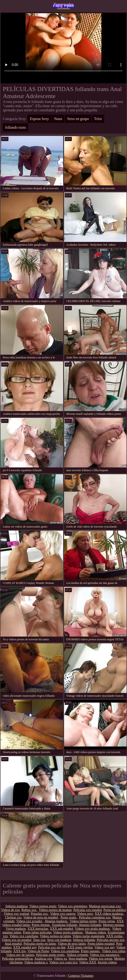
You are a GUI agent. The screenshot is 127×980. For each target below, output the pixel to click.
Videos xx (60, 959)
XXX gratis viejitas (80, 947)
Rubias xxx (29, 910)
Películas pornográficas (17, 959)
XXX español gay (25, 947)
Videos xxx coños (114, 951)
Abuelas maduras (56, 921)
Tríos (98, 119)
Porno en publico (115, 910)
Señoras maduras (17, 906)
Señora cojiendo (78, 955)
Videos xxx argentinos (73, 906)
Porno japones (91, 951)
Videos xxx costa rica (63, 962)
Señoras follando (84, 940)
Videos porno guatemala (89, 936)
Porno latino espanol (101, 944)
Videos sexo (85, 914)
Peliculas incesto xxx (111, 940)
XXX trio (20, 951)
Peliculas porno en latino (40, 944)
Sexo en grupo (78, 119)
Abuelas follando (90, 925)
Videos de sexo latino (72, 944)
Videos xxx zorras (101, 959)
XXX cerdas (115, 936)
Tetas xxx (39, 940)
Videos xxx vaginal (16, 914)
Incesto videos (107, 962)
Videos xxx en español (16, 940)
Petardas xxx (40, 914)
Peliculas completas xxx (95, 917)
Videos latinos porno (83, 921)
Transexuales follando (64, 6)
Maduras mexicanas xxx (105, 906)
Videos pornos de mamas (55, 910)
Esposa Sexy (39, 119)
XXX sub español (62, 929)
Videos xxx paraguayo (105, 955)
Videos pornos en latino (56, 936)
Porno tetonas (41, 925)
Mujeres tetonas (113, 925)
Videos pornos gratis (43, 906)
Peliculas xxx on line (52, 947)
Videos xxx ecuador (30, 921)
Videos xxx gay (104, 947)
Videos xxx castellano (24, 936)
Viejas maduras (16, 929)
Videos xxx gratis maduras (93, 929)
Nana (58, 119)
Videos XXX (88, 962)
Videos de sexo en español (41, 917)
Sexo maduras (78, 959)
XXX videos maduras (109, 914)
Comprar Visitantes (81, 976)
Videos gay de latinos (20, 955)
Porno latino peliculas (37, 932)
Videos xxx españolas (65, 951)
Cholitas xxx (13, 917)
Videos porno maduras (68, 932)
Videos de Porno (38, 951)
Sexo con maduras (59, 940)
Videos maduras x (36, 962)
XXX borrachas (38, 929)
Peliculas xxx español (88, 910)
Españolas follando (65, 925)
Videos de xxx (11, 910)
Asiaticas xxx (43, 959)
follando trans (15, 127)
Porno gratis (69, 917)
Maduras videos (96, 932)
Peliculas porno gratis (51, 955)
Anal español (13, 944)
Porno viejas (107, 921)
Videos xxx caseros (63, 914)
